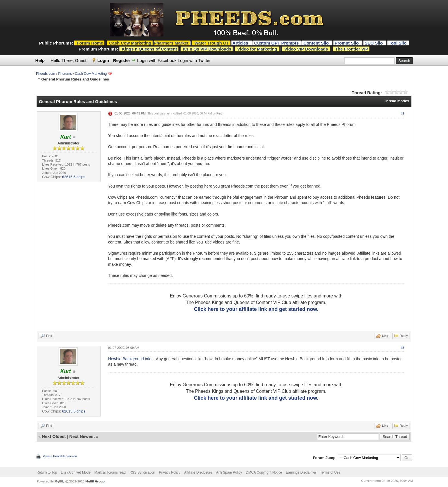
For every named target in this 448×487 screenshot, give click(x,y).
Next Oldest (54, 436)
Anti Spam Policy (229, 472)
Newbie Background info (130, 359)
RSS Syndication (142, 472)
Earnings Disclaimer (301, 472)
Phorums (65, 74)
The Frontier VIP (352, 49)
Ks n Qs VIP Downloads (207, 49)
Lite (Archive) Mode (76, 472)
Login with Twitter (194, 60)
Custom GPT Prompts (276, 43)
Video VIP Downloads (306, 49)
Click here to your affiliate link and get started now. (256, 309)
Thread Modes (397, 101)
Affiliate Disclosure (198, 472)
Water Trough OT (212, 43)
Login (103, 60)
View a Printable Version (60, 456)
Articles (241, 43)
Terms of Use (330, 472)
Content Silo (317, 43)
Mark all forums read (110, 472)
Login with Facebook (157, 60)
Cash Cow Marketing (91, 74)
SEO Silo (374, 43)
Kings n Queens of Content (149, 49)
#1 (402, 113)
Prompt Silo (347, 43)
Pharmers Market (171, 43)
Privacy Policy (170, 472)
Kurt (219, 113)
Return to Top (47, 472)
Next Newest (82, 436)
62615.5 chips (74, 177)
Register (122, 60)
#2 (402, 348)
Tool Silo (398, 43)
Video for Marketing (257, 49)
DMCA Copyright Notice (264, 472)
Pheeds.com (46, 74)
